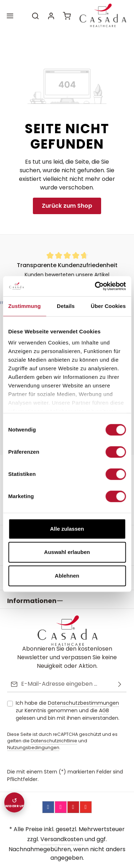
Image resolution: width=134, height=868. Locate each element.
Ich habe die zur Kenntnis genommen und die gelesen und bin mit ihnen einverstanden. (68, 697)
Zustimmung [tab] (24, 306)
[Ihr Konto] (51, 16)
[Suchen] (35, 16)
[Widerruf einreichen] (14, 802)
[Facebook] (48, 794)
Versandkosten (62, 826)
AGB (104, 697)
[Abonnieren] (120, 671)
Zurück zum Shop (67, 206)
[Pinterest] (73, 794)
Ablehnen (67, 576)
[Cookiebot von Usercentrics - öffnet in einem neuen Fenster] (95, 286)
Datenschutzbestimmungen (83, 690)
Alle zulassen (67, 529)
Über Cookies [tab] (108, 306)
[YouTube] (86, 794)
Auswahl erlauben (67, 552)
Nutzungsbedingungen (33, 734)
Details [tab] (66, 306)
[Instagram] (61, 794)
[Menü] (10, 16)
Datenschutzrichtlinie (54, 727)
